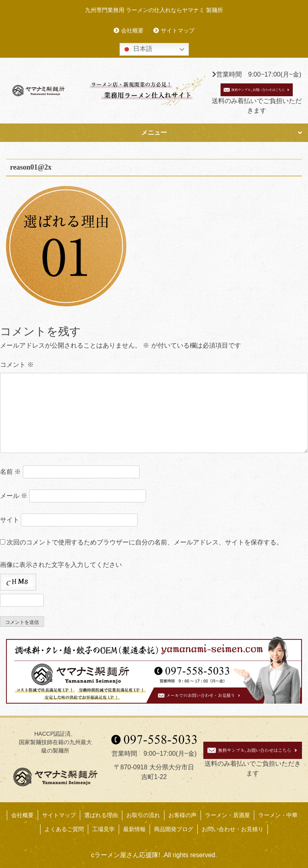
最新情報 (134, 829)
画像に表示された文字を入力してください (61, 565)
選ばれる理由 (101, 815)
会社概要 (132, 30)
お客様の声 (182, 815)
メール (14, 496)
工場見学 (103, 829)
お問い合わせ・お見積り (233, 829)
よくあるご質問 (64, 829)
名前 (10, 472)
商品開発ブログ (174, 829)
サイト (10, 520)
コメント (17, 365)
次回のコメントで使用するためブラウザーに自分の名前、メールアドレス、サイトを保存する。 (145, 542)
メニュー (154, 133)
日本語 (137, 49)
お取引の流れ (143, 815)
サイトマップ (178, 30)
